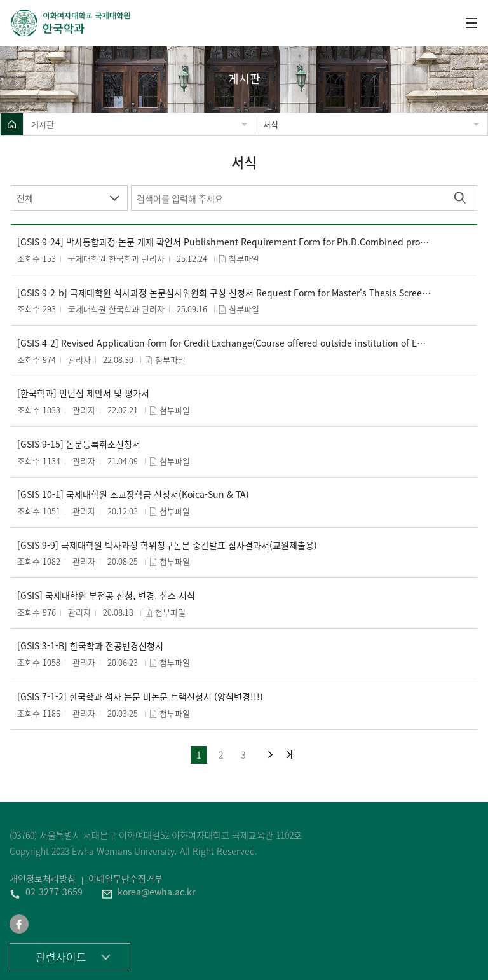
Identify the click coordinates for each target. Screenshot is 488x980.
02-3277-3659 (54, 892)
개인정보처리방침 (43, 878)
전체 (25, 198)
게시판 (43, 124)
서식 (271, 124)
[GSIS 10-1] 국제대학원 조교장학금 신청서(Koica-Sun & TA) (133, 494)
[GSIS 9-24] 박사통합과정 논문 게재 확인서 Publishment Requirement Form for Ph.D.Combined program (224, 242)
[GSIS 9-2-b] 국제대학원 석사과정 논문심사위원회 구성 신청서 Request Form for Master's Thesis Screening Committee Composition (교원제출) (224, 293)
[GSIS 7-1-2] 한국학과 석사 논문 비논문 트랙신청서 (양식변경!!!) (140, 697)
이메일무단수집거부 (125, 878)
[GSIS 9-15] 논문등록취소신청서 (79, 444)
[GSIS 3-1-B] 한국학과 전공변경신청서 (90, 646)
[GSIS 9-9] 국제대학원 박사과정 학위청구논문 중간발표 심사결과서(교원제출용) (167, 545)
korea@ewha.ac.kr (156, 892)
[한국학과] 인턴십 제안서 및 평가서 (83, 393)
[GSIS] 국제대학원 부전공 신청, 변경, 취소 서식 (106, 596)
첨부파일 (244, 259)
